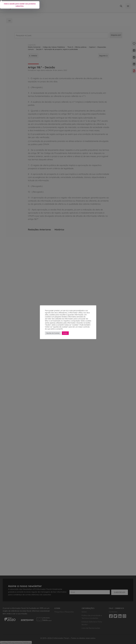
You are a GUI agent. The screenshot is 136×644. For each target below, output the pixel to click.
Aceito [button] (65, 333)
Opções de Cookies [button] (53, 333)
